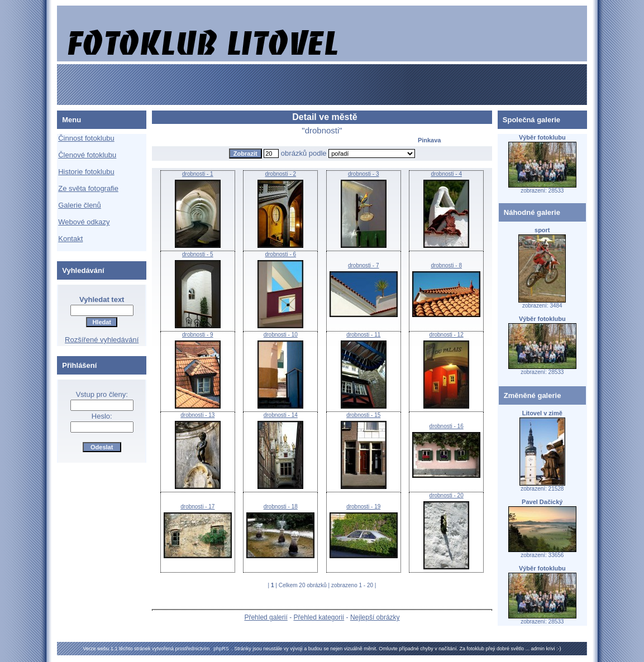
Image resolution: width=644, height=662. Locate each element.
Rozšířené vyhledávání (102, 340)
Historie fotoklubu (86, 172)
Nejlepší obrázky (375, 617)
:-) (559, 649)
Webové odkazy (84, 222)
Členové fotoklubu (87, 155)
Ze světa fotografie (88, 188)
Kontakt (70, 239)
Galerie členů (80, 205)
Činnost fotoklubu (86, 138)
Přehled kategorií (319, 617)
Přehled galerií (266, 617)
